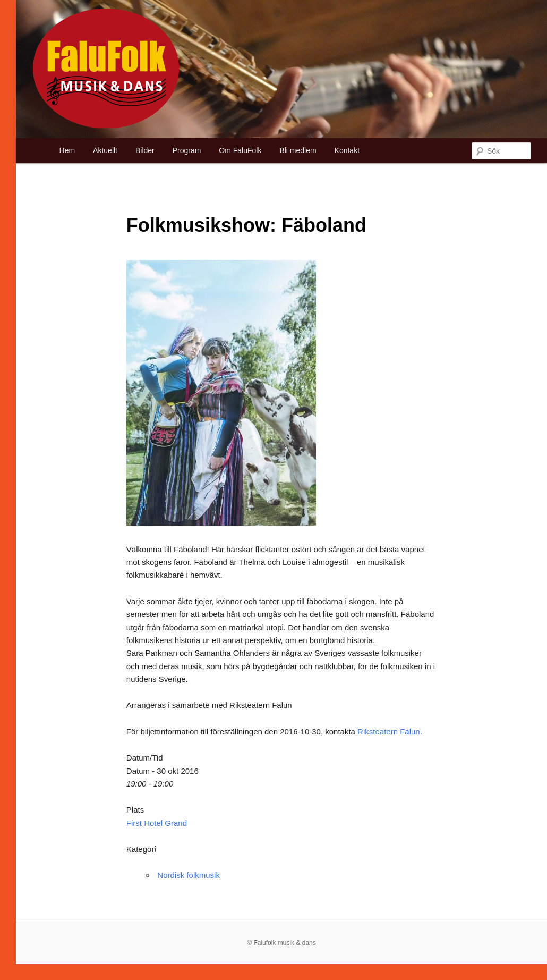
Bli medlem (298, 150)
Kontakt (347, 150)
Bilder (145, 150)
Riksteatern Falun (389, 732)
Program (187, 150)
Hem (67, 150)
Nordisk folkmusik (189, 875)
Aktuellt (105, 150)
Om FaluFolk (240, 150)
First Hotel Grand (157, 823)
